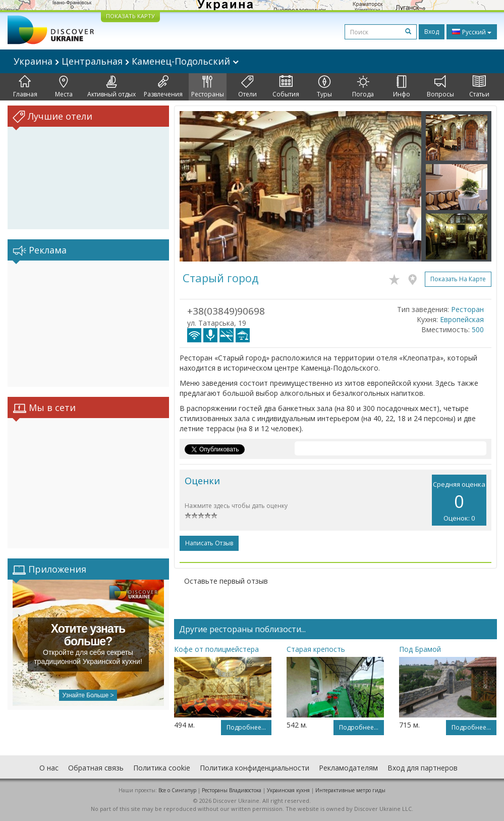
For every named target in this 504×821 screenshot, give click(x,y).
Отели (247, 87)
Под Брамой (420, 649)
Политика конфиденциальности (255, 768)
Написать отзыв (209, 543)
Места (64, 87)
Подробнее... (246, 727)
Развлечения (163, 87)
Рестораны (208, 87)
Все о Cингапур (177, 790)
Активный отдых (111, 87)
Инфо (402, 87)
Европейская (462, 319)
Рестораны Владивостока (232, 790)
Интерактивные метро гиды (350, 790)
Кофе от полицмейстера (216, 649)
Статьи (479, 87)
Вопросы (440, 87)
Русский (472, 32)
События (286, 87)
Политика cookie (162, 768)
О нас (49, 768)
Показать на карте (458, 279)
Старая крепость (316, 649)
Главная (25, 87)
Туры (324, 87)
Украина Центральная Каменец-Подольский (126, 61)
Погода (363, 87)
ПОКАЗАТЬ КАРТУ (130, 16)
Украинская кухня (288, 790)
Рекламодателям (348, 768)
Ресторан (467, 309)
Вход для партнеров (423, 768)
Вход (432, 32)
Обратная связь (96, 768)
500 (478, 329)
